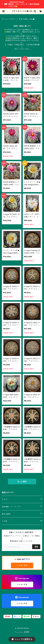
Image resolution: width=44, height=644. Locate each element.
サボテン (13, 19)
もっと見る (22, 481)
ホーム (4, 19)
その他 (4, 521)
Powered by (22, 632)
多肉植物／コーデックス (11, 507)
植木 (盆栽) (6, 514)
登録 (36, 547)
